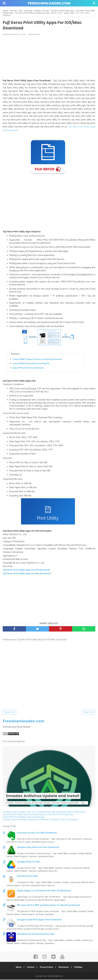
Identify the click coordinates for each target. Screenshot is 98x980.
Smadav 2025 (57, 820)
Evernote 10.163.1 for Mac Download (37, 833)
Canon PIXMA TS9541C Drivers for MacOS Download (37, 360)
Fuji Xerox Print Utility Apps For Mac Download (27, 574)
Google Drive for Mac (29, 862)
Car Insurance (71, 820)
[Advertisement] (49, 58)
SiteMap (79, 968)
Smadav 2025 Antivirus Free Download (38, 848)
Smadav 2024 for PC (28, 812)
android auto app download (52, 812)
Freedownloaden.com (49, 3)
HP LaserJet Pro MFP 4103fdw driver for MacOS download (48, 906)
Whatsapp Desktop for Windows (33, 820)
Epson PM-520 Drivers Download (28, 368)
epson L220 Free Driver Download (56, 815)
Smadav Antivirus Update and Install (43, 796)
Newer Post (9, 713)
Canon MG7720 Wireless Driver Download (24, 817)
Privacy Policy (47, 968)
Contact (30, 968)
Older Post (88, 713)
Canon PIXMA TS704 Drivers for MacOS (31, 364)
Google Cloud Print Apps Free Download (39, 920)
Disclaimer (64, 968)
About (18, 968)
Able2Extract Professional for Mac (36, 934)
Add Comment (34, 35)
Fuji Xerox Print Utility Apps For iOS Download (26, 570)
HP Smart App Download (26, 815)
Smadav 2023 (10, 820)
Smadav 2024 (10, 812)
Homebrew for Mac (28, 876)
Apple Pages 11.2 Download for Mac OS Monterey (44, 891)
